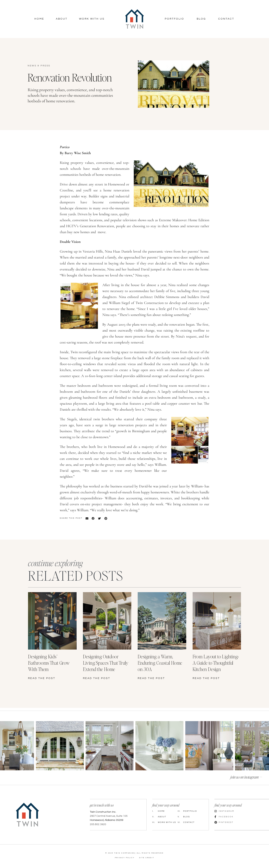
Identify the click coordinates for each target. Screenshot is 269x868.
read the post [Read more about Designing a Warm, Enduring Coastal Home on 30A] (151, 678)
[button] (87, 518)
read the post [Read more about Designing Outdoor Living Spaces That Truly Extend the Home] (97, 678)
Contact (226, 19)
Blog (201, 19)
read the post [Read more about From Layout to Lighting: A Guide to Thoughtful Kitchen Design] (206, 678)
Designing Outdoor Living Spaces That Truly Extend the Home (106, 663)
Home (39, 19)
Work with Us (164, 822)
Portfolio (174, 19)
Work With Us (92, 19)
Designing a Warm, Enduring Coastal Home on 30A (160, 663)
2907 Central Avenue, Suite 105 (109, 816)
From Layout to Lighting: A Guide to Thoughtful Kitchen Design (216, 663)
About (62, 19)
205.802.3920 (98, 824)
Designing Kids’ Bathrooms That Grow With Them (49, 663)
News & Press (39, 66)
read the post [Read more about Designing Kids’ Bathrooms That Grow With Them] (42, 678)
